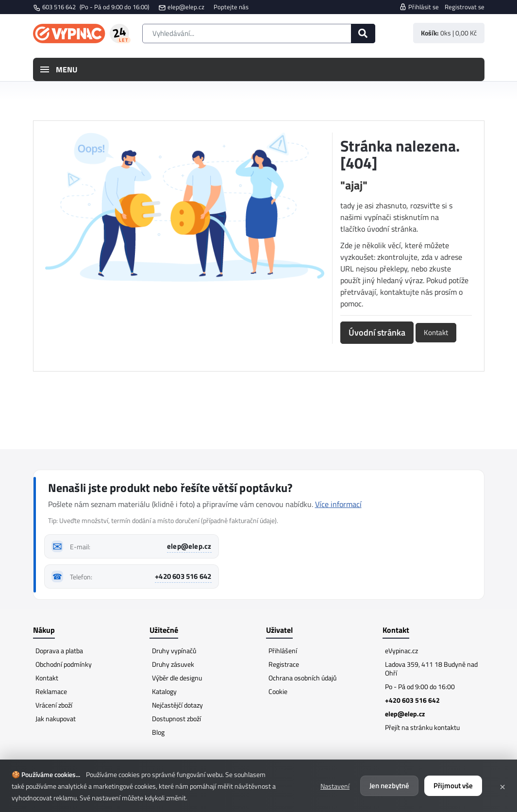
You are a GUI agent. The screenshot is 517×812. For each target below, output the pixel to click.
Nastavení (335, 786)
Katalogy (164, 691)
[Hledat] (363, 34)
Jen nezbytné (389, 786)
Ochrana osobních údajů (302, 678)
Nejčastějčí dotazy (177, 705)
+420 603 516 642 (183, 576)
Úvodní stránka (377, 332)
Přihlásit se (419, 7)
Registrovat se (465, 7)
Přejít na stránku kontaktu (422, 727)
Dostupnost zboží (176, 719)
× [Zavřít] (502, 786)
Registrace (284, 664)
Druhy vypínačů (174, 651)
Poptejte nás (231, 7)
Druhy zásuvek (173, 664)
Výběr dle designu (177, 678)
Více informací (338, 504)
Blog (158, 732)
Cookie (278, 691)
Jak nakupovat (56, 719)
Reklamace (51, 691)
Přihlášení (283, 651)
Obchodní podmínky (64, 664)
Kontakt (436, 332)
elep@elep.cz (186, 7)
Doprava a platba (59, 651)
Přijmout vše (453, 786)
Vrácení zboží (54, 705)
